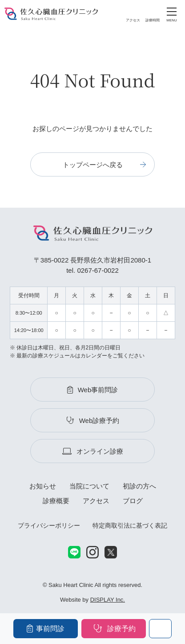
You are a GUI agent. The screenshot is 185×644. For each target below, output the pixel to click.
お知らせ (43, 486)
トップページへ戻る (93, 165)
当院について (89, 486)
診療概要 (56, 501)
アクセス (96, 501)
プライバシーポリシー (49, 525)
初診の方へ (139, 486)
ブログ (133, 501)
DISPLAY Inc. (108, 600)
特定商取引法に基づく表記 (130, 525)
